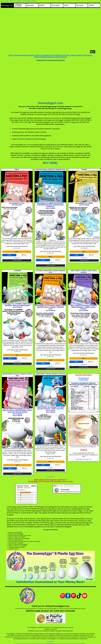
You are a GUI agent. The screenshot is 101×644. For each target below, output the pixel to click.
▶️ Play (93, 52)
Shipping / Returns (31, 1)
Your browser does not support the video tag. (50, 31)
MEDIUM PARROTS (48, 57)
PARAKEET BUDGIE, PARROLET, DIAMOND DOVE (37, 55)
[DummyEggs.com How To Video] (50, 81)
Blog (24, 1)
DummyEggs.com (7, 5)
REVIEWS (42, 5)
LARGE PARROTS (61, 57)
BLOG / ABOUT (56, 5)
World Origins (80, 5)
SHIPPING (91, 5)
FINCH (11, 55)
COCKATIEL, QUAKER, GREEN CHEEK (74, 55)
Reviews (19, 1)
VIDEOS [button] (66, 5)
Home (2, 1)
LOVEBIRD (57, 55)
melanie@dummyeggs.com (84, 459)
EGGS (7, 1)
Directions (13, 1)
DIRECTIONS (30, 5)
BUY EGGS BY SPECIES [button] (18, 5)
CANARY (17, 55)
